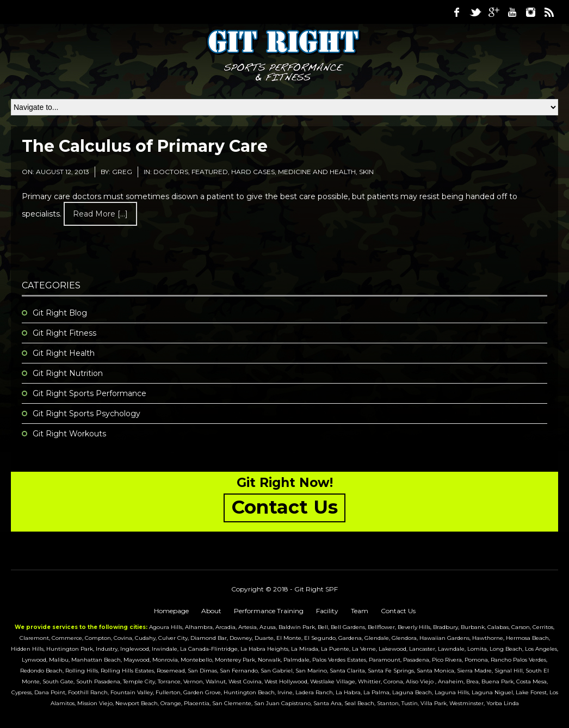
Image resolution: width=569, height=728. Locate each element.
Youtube (512, 12)
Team (360, 611)
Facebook (456, 12)
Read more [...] (100, 214)
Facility (327, 611)
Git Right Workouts (69, 434)
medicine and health (317, 172)
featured (210, 172)
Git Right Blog (60, 313)
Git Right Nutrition (68, 373)
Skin (366, 172)
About (211, 611)
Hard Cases (253, 172)
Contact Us (398, 611)
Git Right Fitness (64, 333)
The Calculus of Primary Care (145, 146)
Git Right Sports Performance (89, 393)
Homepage (171, 611)
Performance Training (269, 611)
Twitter (475, 12)
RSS (549, 12)
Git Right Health (64, 353)
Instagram (530, 12)
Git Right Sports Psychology (86, 414)
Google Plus (493, 12)
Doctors (171, 172)
